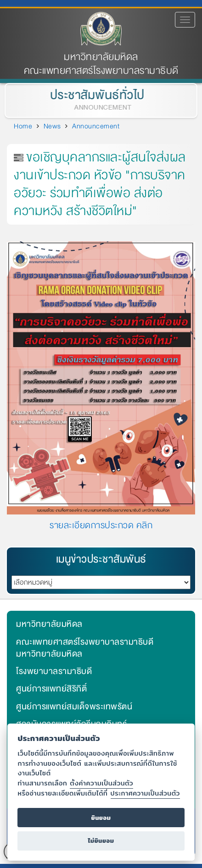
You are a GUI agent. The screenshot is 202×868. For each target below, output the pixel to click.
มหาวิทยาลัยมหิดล (101, 57)
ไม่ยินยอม (101, 841)
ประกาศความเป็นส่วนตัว (145, 793)
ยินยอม (101, 818)
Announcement (96, 126)
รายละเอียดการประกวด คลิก (101, 525)
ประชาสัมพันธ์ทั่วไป (96, 95)
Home (23, 126)
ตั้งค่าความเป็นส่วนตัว (101, 783)
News (52, 126)
